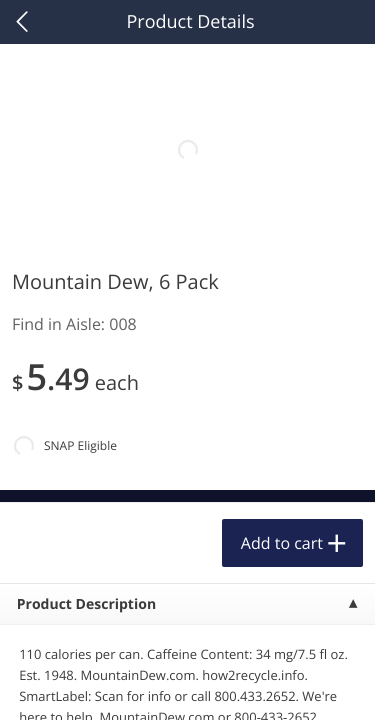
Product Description (86, 604)
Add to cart (282, 543)
